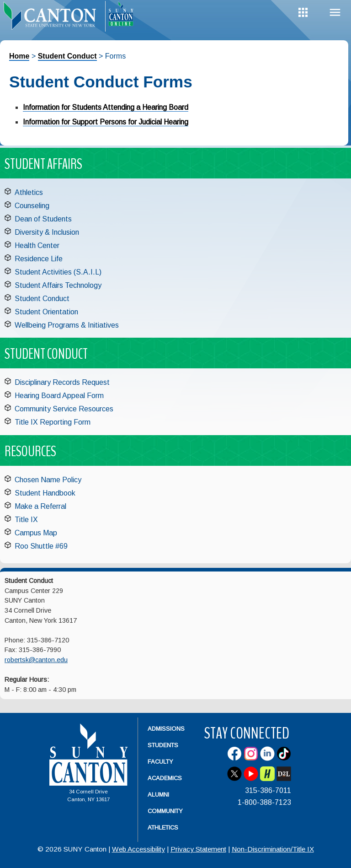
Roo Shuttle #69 (41, 546)
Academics (165, 778)
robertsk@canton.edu (36, 660)
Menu (335, 13)
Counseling (32, 206)
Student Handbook (45, 493)
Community (165, 811)
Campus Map (36, 533)
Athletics (29, 192)
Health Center (37, 245)
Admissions (166, 729)
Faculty (160, 762)
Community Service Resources (64, 409)
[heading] (53, 16)
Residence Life (39, 259)
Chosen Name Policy (48, 480)
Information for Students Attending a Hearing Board (106, 107)
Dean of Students (43, 219)
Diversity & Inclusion (47, 232)
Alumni (158, 795)
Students (163, 745)
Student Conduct (67, 56)
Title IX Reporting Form (53, 422)
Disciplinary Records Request (62, 382)
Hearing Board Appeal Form (59, 396)
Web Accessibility (138, 849)
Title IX (26, 520)
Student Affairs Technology (58, 285)
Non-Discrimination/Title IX (273, 849)
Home (19, 56)
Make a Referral (40, 506)
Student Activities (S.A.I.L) (58, 272)
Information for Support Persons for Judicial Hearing (106, 122)
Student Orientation (46, 312)
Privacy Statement (198, 849)
